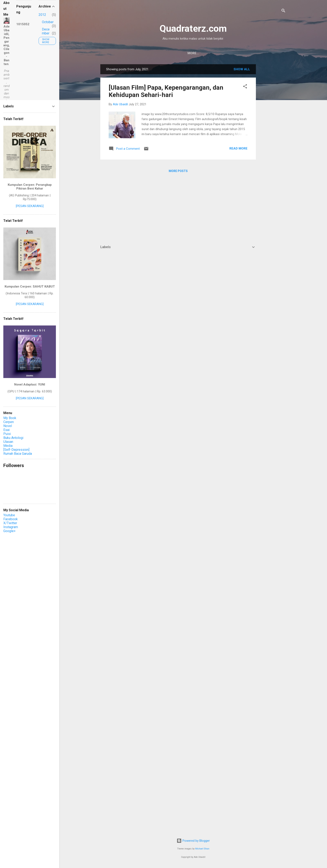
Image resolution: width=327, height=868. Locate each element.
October (48, 22)
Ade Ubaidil (191, 53)
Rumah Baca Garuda (18, 454)
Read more (238, 148)
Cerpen (9, 422)
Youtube (9, 515)
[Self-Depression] (16, 450)
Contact (166, 53)
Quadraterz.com (193, 28)
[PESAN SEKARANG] (30, 206)
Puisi (7, 434)
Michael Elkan (202, 849)
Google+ (9, 531)
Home (146, 53)
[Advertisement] (273, 127)
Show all (242, 69)
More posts (178, 171)
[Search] (283, 11)
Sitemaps (237, 53)
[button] (245, 87)
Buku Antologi (13, 438)
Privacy (214, 53)
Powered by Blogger (193, 841)
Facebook (11, 519)
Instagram (11, 527)
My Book (10, 418)
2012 (42, 15)
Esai (6, 430)
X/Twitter (10, 523)
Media (8, 446)
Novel (8, 426)
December (46, 31)
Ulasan (8, 442)
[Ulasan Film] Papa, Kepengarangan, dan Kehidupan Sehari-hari (166, 91)
